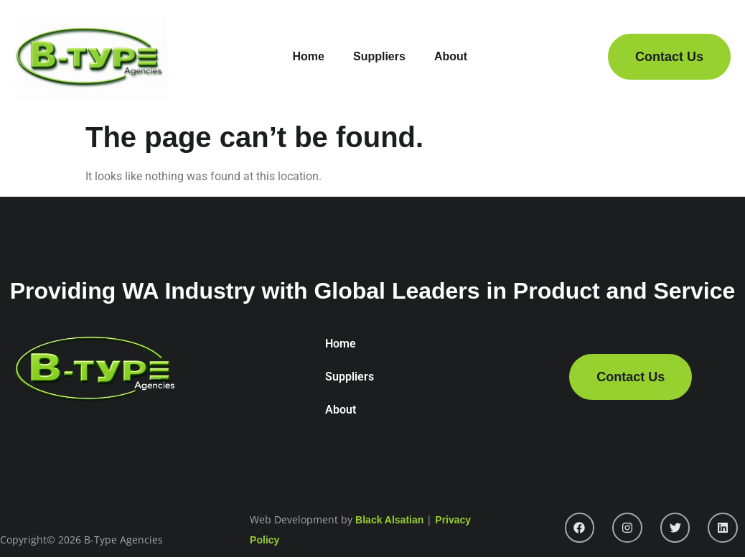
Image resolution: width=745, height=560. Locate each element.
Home (309, 56)
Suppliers (379, 56)
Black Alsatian (389, 520)
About (451, 56)
